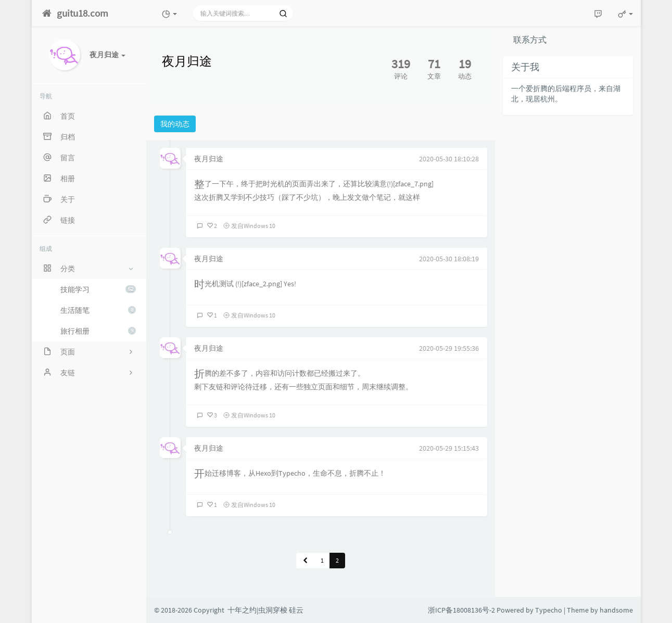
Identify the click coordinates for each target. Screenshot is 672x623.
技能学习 (98, 289)
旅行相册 (98, 331)
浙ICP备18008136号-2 (461, 610)
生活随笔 (98, 310)
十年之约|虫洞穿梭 (257, 610)
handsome (616, 610)
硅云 (296, 610)
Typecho (549, 610)
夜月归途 (209, 159)
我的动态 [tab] (175, 124)
